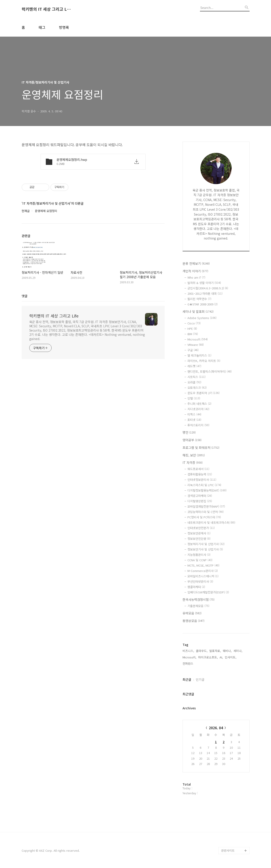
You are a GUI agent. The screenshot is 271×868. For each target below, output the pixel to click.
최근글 (187, 679)
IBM (193, 334)
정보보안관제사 (199, 533)
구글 (193, 350)
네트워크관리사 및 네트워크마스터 (211, 522)
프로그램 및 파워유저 (201, 448)
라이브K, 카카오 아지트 (204, 361)
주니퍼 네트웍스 (199, 404)
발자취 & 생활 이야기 (204, 283)
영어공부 (192, 440)
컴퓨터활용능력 (200, 474)
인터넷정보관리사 (202, 480)
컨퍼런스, (188, 663)
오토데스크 (197, 388)
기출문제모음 (198, 606)
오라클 (194, 382)
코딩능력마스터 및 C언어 (206, 512)
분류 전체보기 (196, 263)
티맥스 (194, 414)
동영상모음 (193, 621)
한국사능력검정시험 (199, 599)
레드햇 (194, 366)
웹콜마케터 (196, 587)
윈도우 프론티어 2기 (204, 393)
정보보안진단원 (199, 539)
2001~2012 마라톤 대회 (205, 293)
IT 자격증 (193, 462)
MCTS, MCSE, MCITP (203, 565)
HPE (192, 329)
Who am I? (196, 277)
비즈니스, (188, 651)
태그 (42, 27)
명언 (189, 432)
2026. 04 (216, 728)
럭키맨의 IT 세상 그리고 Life (46, 9)
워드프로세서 (198, 469)
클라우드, (202, 651)
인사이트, (231, 657)
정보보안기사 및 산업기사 (205, 549)
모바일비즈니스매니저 (203, 576)
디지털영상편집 (200, 501)
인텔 (194, 398)
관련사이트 (228, 850)
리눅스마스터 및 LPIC (204, 485)
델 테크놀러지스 (199, 355)
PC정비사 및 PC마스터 (204, 517)
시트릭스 (196, 377)
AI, (221, 657)
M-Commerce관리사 (203, 571)
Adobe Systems (202, 318)
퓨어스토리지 (198, 425)
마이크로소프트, (208, 657)
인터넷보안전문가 (201, 528)
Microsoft (198, 339)
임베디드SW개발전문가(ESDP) (208, 592)
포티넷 (194, 420)
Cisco (194, 323)
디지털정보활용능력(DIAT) (207, 490)
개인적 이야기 (195, 271)
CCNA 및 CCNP (200, 560)
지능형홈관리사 (199, 555)
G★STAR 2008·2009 (203, 304)
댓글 (25, 296)
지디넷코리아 (198, 409)
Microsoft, (189, 657)
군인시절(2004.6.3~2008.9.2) (208, 288)
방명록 (64, 27)
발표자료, (215, 651)
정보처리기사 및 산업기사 (206, 544)
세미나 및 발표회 (198, 311)
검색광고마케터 (200, 496)
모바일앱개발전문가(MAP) (206, 506)
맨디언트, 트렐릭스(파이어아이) (210, 371)
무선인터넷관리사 (200, 581)
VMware (196, 345)
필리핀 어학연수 (199, 299)
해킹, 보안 (194, 455)
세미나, (238, 651)
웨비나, (227, 651)
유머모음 (192, 613)
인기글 (200, 679)
